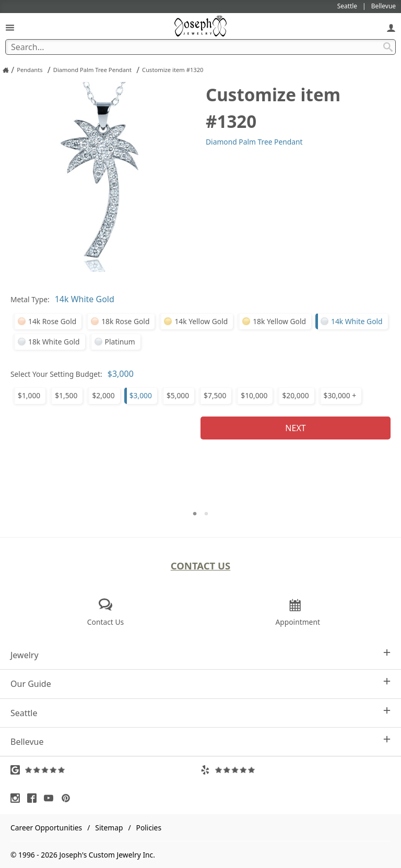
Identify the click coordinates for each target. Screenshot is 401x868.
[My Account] (391, 27)
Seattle (200, 713)
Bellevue (200, 741)
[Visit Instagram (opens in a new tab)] (18, 798)
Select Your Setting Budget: (56, 374)
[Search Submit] (388, 47)
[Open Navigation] (10, 27)
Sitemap (109, 828)
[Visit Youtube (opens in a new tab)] (51, 798)
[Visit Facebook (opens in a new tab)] (34, 798)
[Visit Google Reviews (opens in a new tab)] (105, 770)
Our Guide (200, 683)
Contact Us (201, 566)
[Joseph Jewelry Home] (6, 70)
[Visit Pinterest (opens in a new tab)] (68, 798)
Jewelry (200, 655)
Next (295, 428)
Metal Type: (30, 299)
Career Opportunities (46, 828)
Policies (149, 828)
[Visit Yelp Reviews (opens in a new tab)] (296, 770)
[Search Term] (200, 47)
